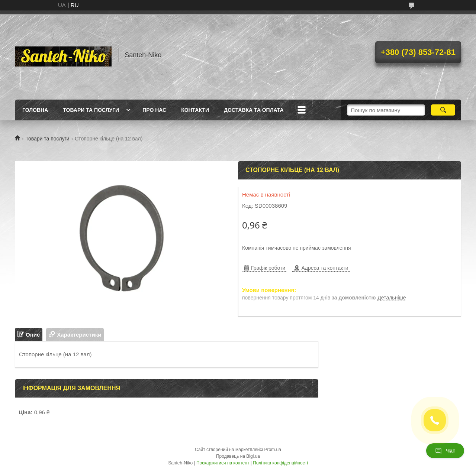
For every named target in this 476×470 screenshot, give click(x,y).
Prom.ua (273, 450)
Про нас (154, 110)
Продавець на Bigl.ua (238, 456)
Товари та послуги (91, 110)
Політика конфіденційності (280, 463)
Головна (35, 110)
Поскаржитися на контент (223, 463)
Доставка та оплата (254, 110)
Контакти (195, 110)
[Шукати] (443, 110)
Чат (445, 451)
